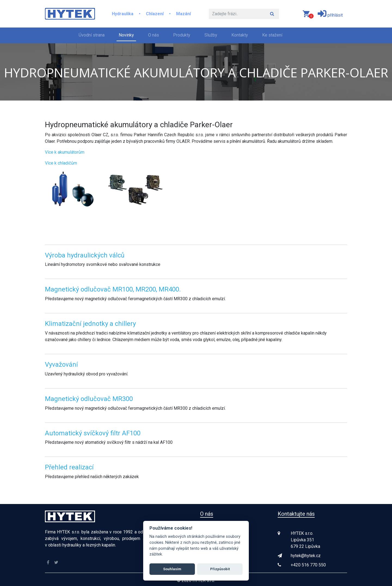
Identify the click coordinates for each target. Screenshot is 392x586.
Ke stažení (272, 35)
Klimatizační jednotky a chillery (90, 324)
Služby (211, 35)
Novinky (126, 35)
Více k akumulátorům (65, 152)
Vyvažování (61, 365)
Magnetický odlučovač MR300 (89, 399)
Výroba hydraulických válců (85, 255)
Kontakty (240, 35)
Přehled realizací (69, 467)
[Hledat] (237, 14)
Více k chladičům (61, 163)
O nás (154, 35)
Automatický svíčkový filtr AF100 (93, 433)
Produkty (182, 35)
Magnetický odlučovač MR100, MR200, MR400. (113, 289)
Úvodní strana (93, 35)
